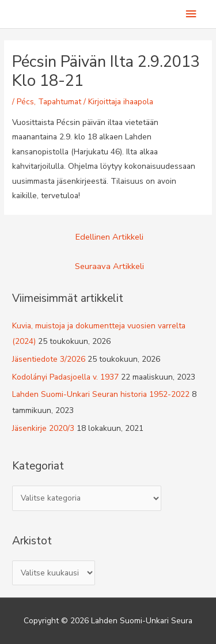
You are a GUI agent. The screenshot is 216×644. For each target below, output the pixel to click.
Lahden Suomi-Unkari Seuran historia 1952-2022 (101, 394)
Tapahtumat (60, 102)
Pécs (25, 102)
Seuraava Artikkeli (109, 266)
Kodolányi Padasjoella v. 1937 (65, 377)
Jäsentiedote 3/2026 (49, 359)
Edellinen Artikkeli (109, 237)
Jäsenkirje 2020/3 (43, 428)
